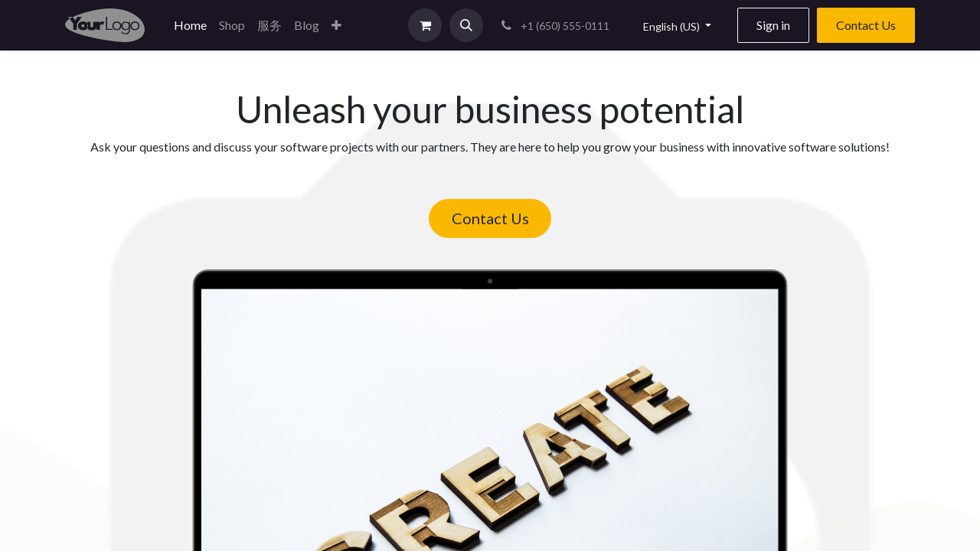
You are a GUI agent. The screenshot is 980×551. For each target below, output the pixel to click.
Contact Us (866, 25)
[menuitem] (190, 25)
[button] (336, 25)
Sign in (773, 25)
